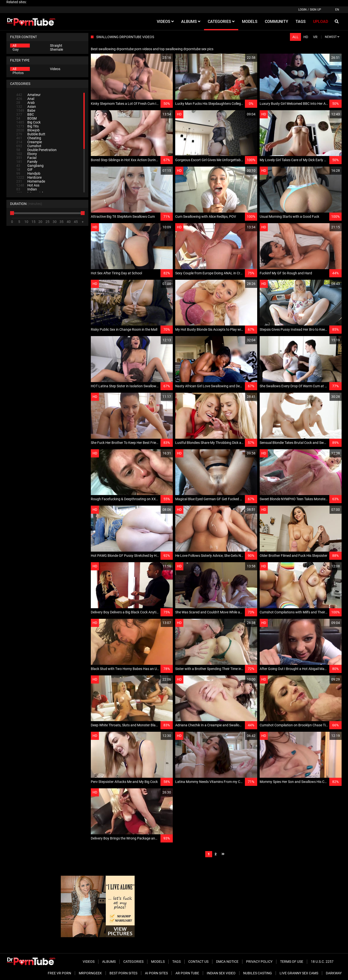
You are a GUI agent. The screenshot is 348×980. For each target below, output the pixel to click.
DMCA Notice (227, 962)
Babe (26, 110)
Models (158, 962)
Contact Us (198, 962)
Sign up (316, 10)
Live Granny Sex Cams (299, 973)
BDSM (26, 118)
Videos (55, 69)
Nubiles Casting (258, 973)
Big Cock (28, 122)
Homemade (31, 181)
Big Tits (27, 126)
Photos (18, 73)
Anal (25, 99)
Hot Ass (28, 185)
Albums (109, 962)
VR (315, 37)
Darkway (334, 973)
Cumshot (29, 146)
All (14, 46)
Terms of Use (292, 962)
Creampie (29, 142)
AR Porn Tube (187, 973)
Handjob (28, 173)
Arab (25, 103)
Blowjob (28, 130)
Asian (26, 107)
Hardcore (29, 177)
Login (302, 10)
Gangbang (30, 166)
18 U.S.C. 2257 (322, 962)
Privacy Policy (259, 962)
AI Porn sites (156, 973)
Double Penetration (36, 150)
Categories (133, 962)
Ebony (27, 154)
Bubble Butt (31, 134)
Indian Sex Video (221, 973)
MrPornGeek (90, 973)
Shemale (56, 49)
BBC (25, 114)
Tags (176, 962)
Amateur (28, 95)
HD (306, 37)
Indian (27, 189)
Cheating (29, 138)
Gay (16, 49)
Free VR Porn (59, 973)
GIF (24, 170)
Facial (26, 158)
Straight (56, 46)
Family (27, 162)
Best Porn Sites (123, 973)
